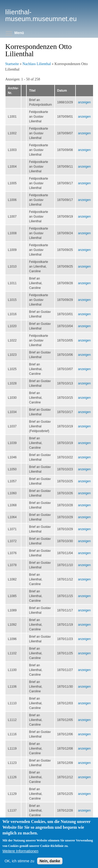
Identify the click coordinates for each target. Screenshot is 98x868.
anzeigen (85, 102)
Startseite (12, 64)
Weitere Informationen (20, 856)
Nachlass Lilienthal (37, 64)
